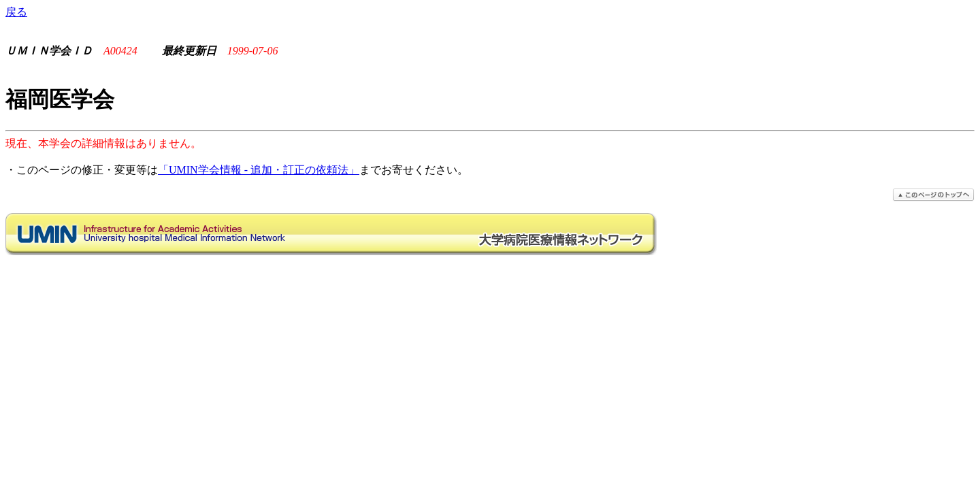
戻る (16, 12)
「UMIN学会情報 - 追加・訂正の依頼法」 (259, 170)
